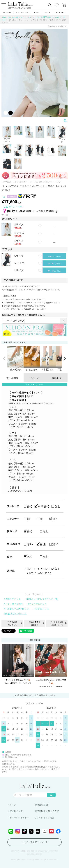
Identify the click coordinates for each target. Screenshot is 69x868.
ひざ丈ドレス (42, 609)
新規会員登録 (41, 805)
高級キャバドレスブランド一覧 (42, 599)
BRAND (7, 12)
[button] (4, 359)
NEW (36, 12)
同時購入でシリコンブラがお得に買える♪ (24, 315)
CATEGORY (22, 12)
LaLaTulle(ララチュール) (19, 17)
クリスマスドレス (38, 604)
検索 (52, 795)
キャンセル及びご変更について (57, 623)
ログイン (12, 805)
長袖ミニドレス (13, 599)
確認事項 (56, 378)
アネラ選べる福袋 (14, 604)
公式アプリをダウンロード (35, 842)
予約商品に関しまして (12, 623)
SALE (47, 12)
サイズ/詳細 (12, 378)
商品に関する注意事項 (35, 623)
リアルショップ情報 (44, 817)
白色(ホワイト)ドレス (16, 613)
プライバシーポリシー (18, 817)
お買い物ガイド (15, 811)
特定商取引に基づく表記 (47, 811)
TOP (4, 17)
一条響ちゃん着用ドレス (17, 609)
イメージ (34, 378)
